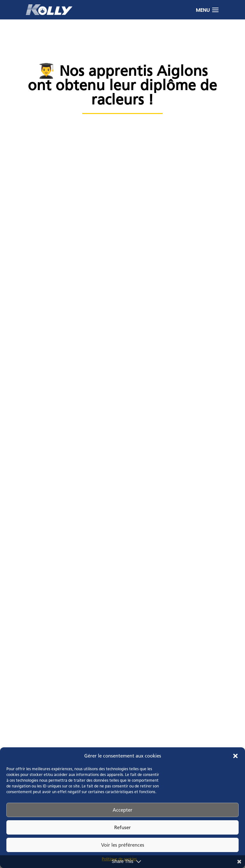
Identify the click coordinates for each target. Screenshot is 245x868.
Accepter (122, 810)
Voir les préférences (123, 845)
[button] (235, 756)
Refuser (122, 827)
